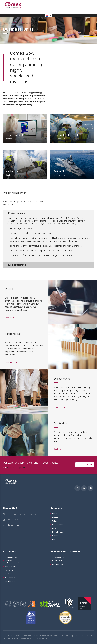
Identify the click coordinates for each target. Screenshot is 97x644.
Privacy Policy (58, 564)
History (55, 517)
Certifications (61, 423)
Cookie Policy (58, 561)
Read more (10, 318)
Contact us (85, 465)
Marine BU (9, 570)
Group (55, 514)
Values (55, 521)
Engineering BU (11, 557)
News (54, 528)
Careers (55, 536)
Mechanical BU (11, 566)
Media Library (58, 532)
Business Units (62, 379)
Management (57, 525)
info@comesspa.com (15, 525)
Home (5, 23)
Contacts (56, 539)
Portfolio (10, 289)
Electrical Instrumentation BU (13, 562)
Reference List (13, 334)
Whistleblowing (58, 557)
